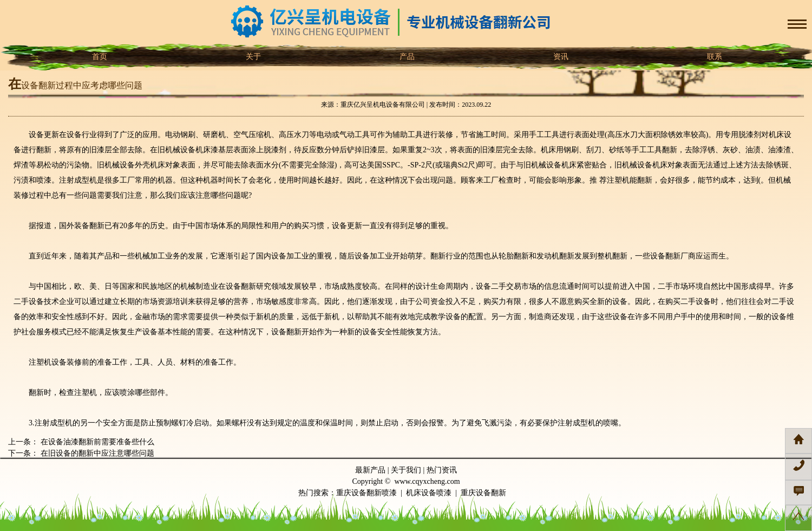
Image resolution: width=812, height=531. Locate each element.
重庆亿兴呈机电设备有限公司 (383, 105)
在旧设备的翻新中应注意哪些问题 (96, 453)
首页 (99, 57)
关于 (252, 57)
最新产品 (370, 470)
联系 (713, 57)
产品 (406, 57)
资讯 (560, 57)
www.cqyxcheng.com (427, 481)
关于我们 (406, 470)
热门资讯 (442, 470)
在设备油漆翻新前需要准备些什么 (96, 442)
